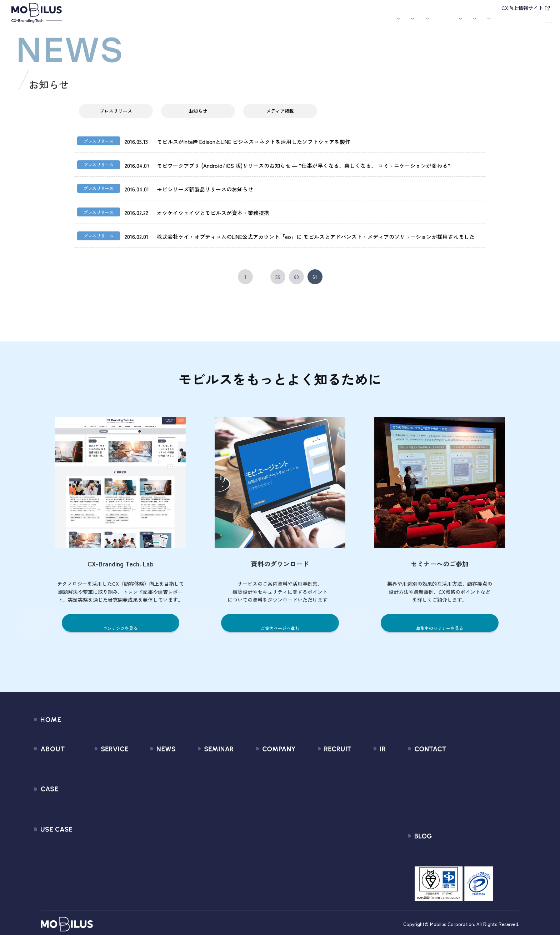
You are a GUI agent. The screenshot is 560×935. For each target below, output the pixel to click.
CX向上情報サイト (522, 8)
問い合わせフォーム (455, 756)
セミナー (312, 24)
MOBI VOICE (99, 820)
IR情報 (441, 24)
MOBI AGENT (100, 794)
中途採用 (321, 769)
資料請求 (534, 23)
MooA (92, 782)
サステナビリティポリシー (268, 846)
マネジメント (252, 769)
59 (278, 276)
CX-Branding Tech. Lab (458, 849)
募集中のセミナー (204, 756)
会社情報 (247, 756)
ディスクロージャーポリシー (385, 820)
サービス (172, 24)
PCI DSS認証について (262, 833)
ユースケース (246, 24)
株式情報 (361, 782)
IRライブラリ (366, 769)
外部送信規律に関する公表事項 (468, 807)
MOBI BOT (97, 807)
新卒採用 (321, 756)
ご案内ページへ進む (280, 622)
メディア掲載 (280, 117)
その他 (137, 794)
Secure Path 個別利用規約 (462, 794)
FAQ (355, 807)
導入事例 (207, 24)
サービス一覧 (101, 756)
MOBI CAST (99, 833)
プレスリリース (116, 117)
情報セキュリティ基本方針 (268, 820)
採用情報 (409, 24)
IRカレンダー (366, 794)
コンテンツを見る (120, 622)
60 (296, 276)
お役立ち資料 (343, 24)
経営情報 (361, 756)
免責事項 (361, 833)
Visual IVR (96, 846)
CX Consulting (102, 769)
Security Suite (102, 859)
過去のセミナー (201, 769)
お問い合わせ (490, 23)
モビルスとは (141, 24)
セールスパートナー (260, 782)
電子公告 (361, 846)
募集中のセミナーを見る (439, 622)
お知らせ (286, 24)
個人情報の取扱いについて (268, 807)
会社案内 (375, 24)
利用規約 (441, 782)
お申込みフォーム (452, 769)
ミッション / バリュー (263, 794)
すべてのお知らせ (151, 756)
